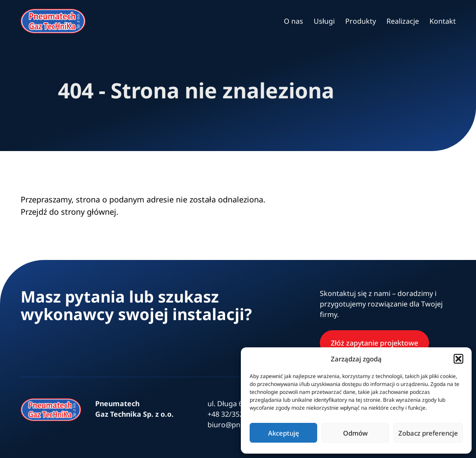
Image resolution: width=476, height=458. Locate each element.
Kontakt (443, 21)
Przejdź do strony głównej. (70, 212)
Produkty (361, 21)
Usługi (324, 21)
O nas (293, 21)
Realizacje (403, 21)
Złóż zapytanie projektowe (374, 343)
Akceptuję (284, 433)
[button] (458, 359)
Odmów (355, 433)
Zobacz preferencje (428, 433)
